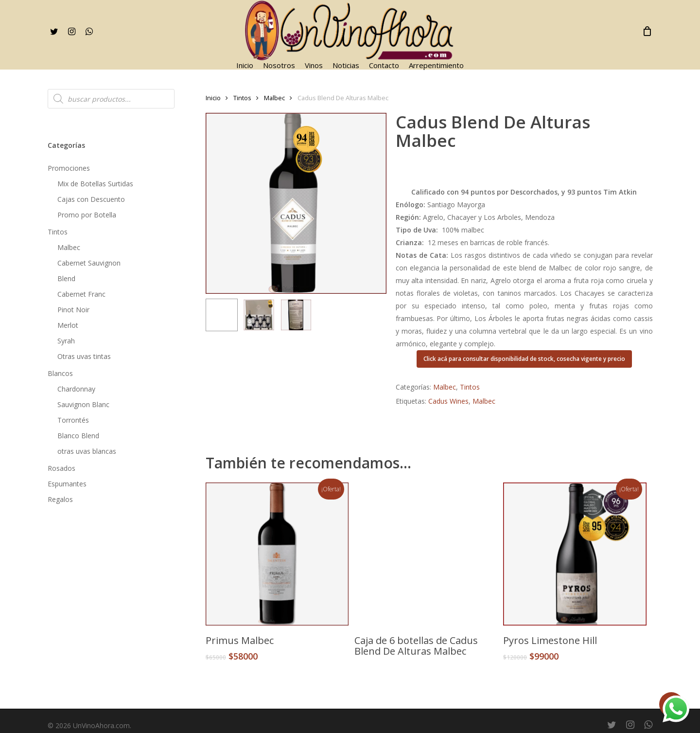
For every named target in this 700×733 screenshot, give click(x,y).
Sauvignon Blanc (83, 404)
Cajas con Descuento (91, 199)
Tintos (58, 232)
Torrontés (73, 420)
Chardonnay (76, 389)
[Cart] (647, 31)
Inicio (213, 98)
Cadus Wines (448, 401)
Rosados (61, 468)
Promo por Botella (87, 215)
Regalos (60, 499)
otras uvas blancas (87, 451)
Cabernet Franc (81, 294)
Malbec (69, 247)
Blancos (60, 373)
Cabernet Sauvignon (89, 263)
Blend (66, 278)
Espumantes (67, 484)
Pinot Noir (73, 310)
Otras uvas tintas (84, 356)
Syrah (66, 341)
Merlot (68, 325)
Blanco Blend (78, 436)
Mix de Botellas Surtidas (95, 184)
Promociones (69, 168)
